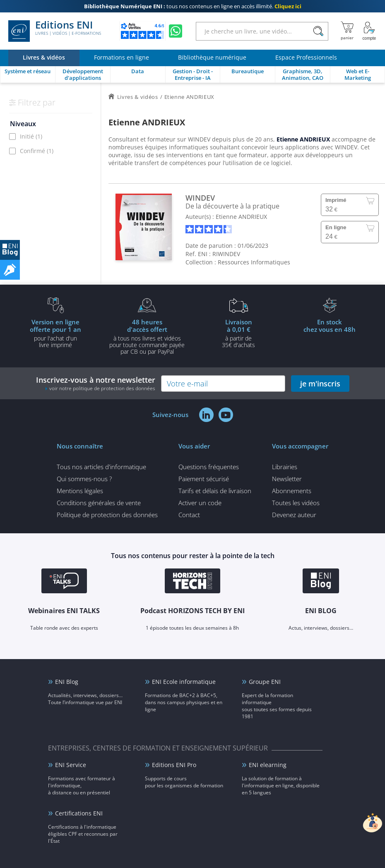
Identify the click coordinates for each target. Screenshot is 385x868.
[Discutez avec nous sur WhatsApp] (176, 31)
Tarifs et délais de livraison (215, 491)
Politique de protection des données (107, 515)
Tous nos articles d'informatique (101, 467)
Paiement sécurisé (204, 479)
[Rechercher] (318, 31)
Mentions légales (80, 491)
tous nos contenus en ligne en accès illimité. (193, 6)
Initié (31, 136)
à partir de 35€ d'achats (238, 333)
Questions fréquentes (209, 467)
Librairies (285, 467)
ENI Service (71, 765)
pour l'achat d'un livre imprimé (55, 333)
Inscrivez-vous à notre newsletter (96, 383)
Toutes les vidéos (296, 503)
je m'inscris (320, 384)
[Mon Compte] (369, 31)
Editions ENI (55, 31)
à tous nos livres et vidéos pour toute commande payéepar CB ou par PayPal (147, 336)
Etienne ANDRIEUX (241, 217)
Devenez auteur (294, 515)
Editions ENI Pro (174, 765)
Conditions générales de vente (99, 503)
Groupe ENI (265, 682)
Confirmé (37, 151)
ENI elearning (268, 765)
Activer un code (200, 503)
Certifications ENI (79, 813)
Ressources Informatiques (254, 262)
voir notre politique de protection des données (102, 388)
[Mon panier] (347, 31)
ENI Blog (67, 682)
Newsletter (287, 479)
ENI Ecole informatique (184, 682)
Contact (189, 515)
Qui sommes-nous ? (84, 479)
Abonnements (292, 491)
